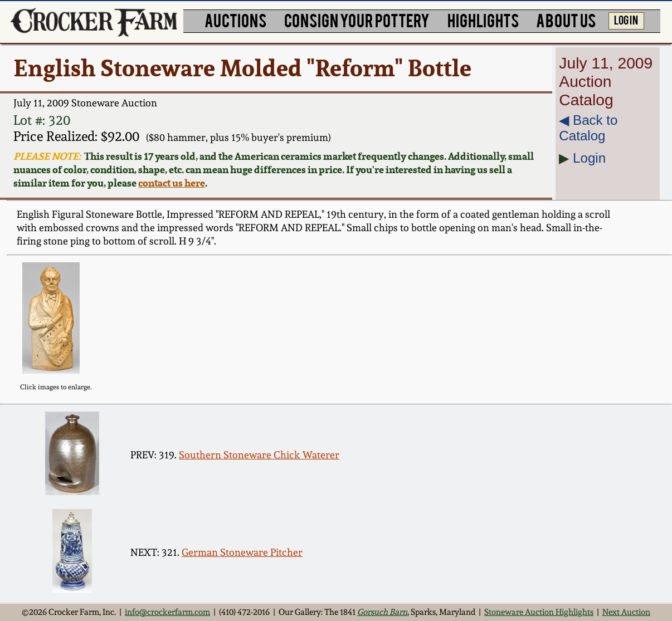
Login (589, 158)
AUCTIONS (235, 20)
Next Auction (626, 612)
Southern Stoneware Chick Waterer (259, 455)
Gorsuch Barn (382, 612)
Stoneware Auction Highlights (539, 612)
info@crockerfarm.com (167, 612)
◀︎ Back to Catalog (588, 128)
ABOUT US (566, 20)
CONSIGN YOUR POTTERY (357, 20)
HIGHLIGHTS (483, 20)
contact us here (172, 183)
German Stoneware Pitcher (242, 552)
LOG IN (626, 19)
